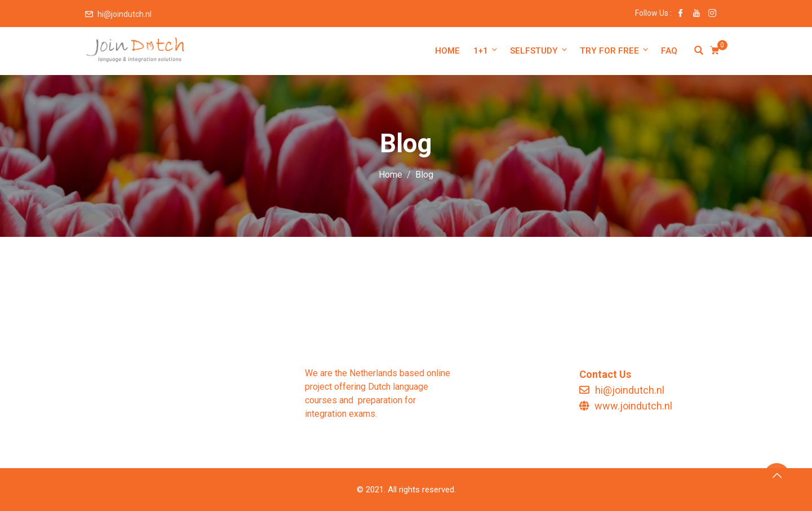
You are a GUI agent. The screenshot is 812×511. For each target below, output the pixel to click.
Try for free (615, 50)
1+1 (486, 50)
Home (447, 51)
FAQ (669, 51)
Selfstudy (539, 50)
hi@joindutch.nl (125, 14)
